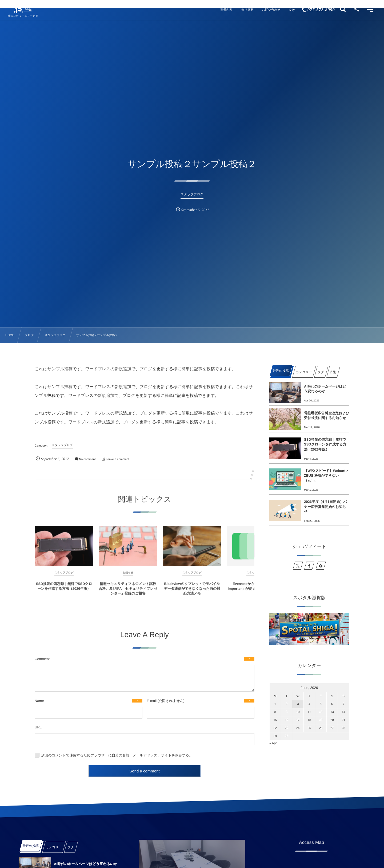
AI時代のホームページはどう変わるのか (325, 389)
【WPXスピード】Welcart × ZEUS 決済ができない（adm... (326, 476)
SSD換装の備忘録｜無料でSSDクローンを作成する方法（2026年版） (64, 591)
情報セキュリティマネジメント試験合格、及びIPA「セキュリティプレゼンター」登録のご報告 (128, 593)
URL (38, 727)
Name (39, 701)
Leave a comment (117, 459)
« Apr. (273, 743)
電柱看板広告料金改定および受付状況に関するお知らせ (327, 415)
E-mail (152, 701)
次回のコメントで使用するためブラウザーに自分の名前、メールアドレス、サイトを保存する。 (117, 755)
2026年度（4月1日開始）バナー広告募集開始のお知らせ (325, 506)
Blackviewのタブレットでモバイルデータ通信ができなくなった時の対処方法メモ (192, 593)
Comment (42, 659)
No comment (87, 459)
